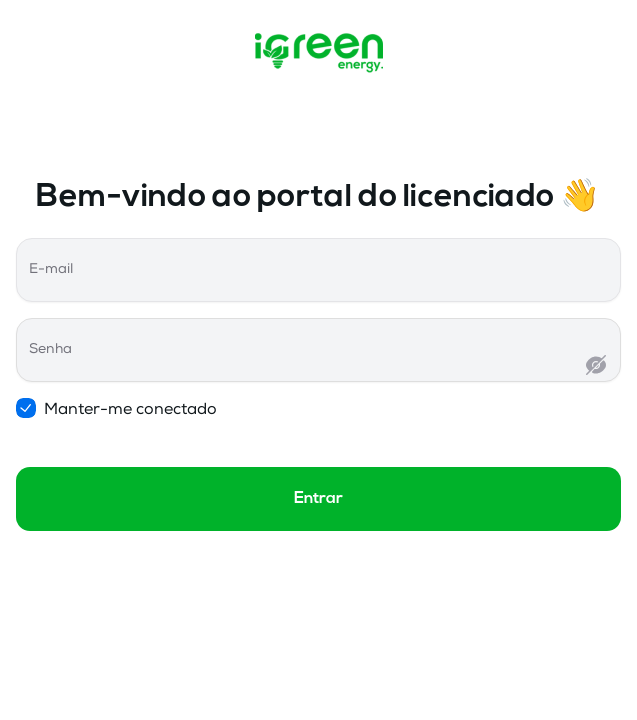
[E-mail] (318, 287)
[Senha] (306, 367)
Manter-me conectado (122, 409)
